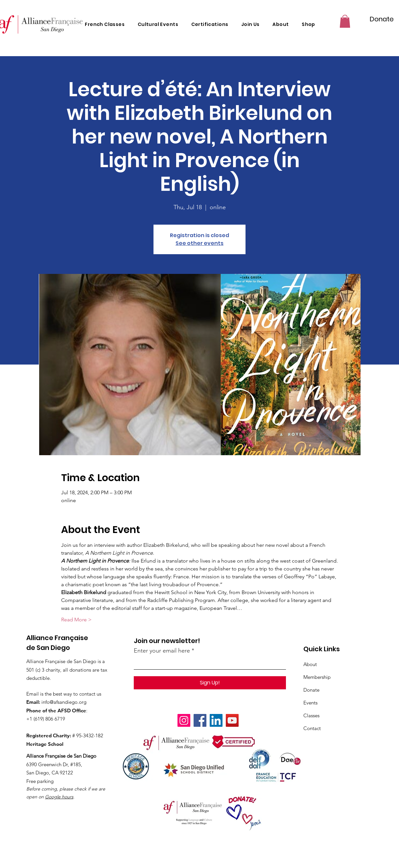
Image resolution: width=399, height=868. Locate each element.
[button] (345, 21)
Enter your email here (162, 651)
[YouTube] (232, 720)
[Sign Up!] (210, 683)
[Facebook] (200, 720)
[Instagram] (184, 720)
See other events (199, 243)
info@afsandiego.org (64, 702)
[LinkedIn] (216, 720)
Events (310, 703)
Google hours (59, 797)
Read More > (76, 620)
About (310, 664)
